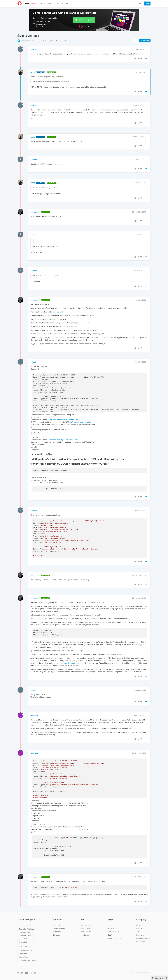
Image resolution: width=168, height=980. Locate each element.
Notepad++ (60, 312)
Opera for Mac (24, 932)
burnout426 (35, 212)
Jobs (138, 932)
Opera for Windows (27, 41)
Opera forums (86, 932)
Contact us (141, 942)
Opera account (59, 928)
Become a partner (143, 938)
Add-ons (56, 925)
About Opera (141, 925)
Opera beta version (26, 939)
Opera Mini (23, 954)
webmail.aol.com (69, 663)
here (80, 323)
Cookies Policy (114, 932)
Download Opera (85, 20)
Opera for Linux (25, 936)
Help (83, 919)
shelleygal (34, 715)
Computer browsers (25, 925)
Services (57, 919)
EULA (110, 935)
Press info (140, 928)
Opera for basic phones (28, 960)
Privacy (111, 928)
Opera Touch (24, 957)
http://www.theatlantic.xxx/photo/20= (63, 420)
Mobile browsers (24, 946)
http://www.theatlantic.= (83, 422)
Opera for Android (26, 950)
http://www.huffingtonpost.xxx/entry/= (63, 440)
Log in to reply (145, 41)
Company (141, 919)
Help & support (86, 925)
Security (111, 925)
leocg (33, 72)
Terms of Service (114, 938)
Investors (140, 935)
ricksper (34, 49)
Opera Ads (57, 935)
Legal (111, 919)
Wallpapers (57, 932)
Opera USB (23, 942)
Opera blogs (85, 928)
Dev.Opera (85, 935)
